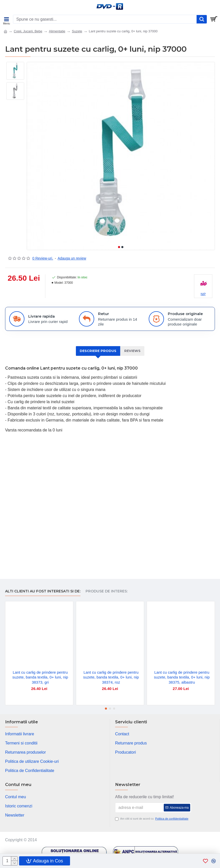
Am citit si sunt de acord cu (152, 819)
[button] (119, 247)
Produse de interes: (107, 591)
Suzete (77, 31)
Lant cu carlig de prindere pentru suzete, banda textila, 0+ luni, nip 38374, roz (111, 677)
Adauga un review (72, 258)
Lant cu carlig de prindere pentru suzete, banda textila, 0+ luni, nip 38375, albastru (182, 677)
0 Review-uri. (43, 258)
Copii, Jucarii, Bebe (28, 31)
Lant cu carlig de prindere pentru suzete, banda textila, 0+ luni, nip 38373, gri (40, 677)
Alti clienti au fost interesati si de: (43, 591)
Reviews (133, 351)
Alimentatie (57, 31)
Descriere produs (98, 351)
